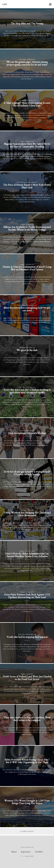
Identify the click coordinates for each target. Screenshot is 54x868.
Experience (26, 852)
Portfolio (39, 852)
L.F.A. (5, 4)
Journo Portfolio (30, 856)
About (14, 852)
